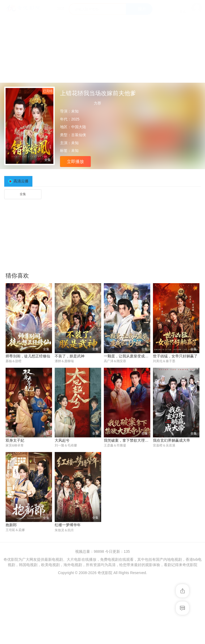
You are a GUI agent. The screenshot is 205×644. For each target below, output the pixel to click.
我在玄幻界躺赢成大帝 (172, 441)
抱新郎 (11, 525)
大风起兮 (62, 441)
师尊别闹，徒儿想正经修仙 (28, 356)
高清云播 (21, 181)
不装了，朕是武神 (70, 356)
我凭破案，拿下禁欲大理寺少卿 (130, 441)
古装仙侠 (79, 135)
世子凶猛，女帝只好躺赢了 (175, 356)
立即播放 (75, 162)
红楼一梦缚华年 (68, 525)
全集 (23, 194)
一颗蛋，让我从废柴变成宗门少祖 (132, 356)
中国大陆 (79, 127)
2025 (75, 119)
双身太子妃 (15, 441)
